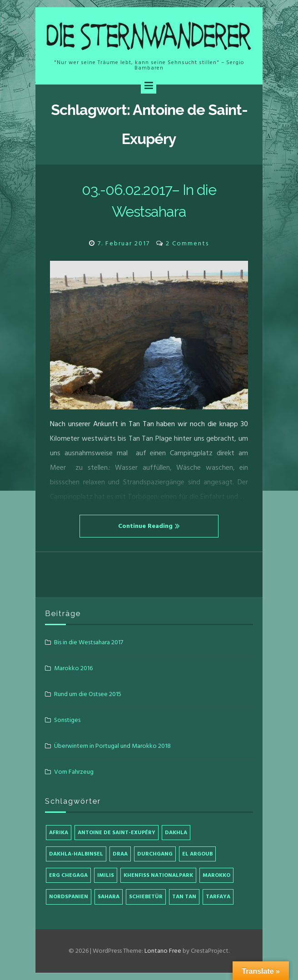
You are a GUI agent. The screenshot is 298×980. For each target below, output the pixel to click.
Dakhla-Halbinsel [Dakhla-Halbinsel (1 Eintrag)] (76, 854)
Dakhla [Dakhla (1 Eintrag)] (176, 833)
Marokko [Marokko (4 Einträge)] (216, 875)
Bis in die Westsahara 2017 (89, 642)
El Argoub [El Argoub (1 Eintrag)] (197, 854)
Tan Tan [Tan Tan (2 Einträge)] (184, 897)
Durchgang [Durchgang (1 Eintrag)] (155, 854)
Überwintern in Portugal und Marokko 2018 (112, 746)
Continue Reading (149, 526)
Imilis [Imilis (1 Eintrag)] (106, 875)
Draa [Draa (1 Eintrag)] (120, 854)
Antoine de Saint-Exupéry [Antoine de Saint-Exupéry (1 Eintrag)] (117, 833)
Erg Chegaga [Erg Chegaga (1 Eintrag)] (68, 875)
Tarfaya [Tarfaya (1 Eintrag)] (218, 897)
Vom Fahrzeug (74, 772)
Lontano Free (163, 951)
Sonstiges (67, 720)
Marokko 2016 (73, 668)
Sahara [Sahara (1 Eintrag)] (109, 897)
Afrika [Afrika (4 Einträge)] (59, 833)
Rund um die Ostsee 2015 (88, 694)
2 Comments (187, 243)
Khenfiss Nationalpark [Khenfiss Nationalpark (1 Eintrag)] (158, 875)
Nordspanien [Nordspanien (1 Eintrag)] (69, 897)
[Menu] (149, 86)
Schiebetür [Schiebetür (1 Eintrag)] (146, 897)
